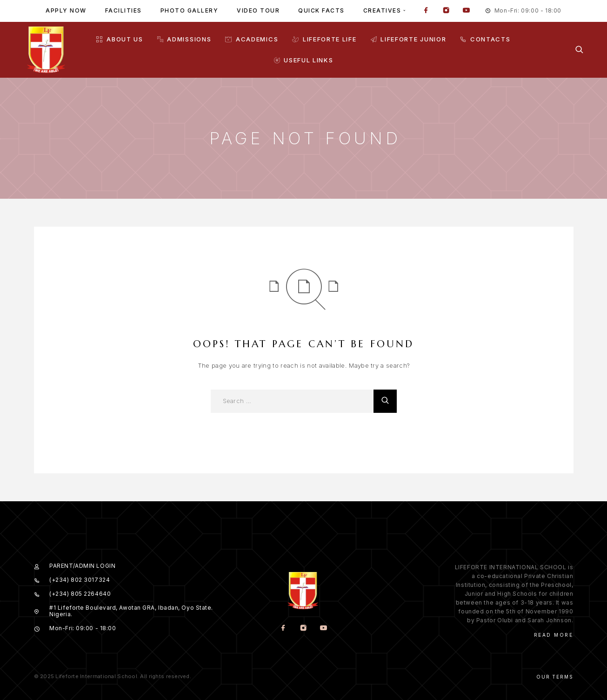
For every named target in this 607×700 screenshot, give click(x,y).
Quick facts (321, 10)
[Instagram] (446, 11)
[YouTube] (466, 11)
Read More (554, 635)
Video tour (258, 10)
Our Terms (555, 677)
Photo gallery (190, 10)
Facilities (123, 10)
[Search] (579, 50)
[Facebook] (426, 11)
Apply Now (66, 10)
